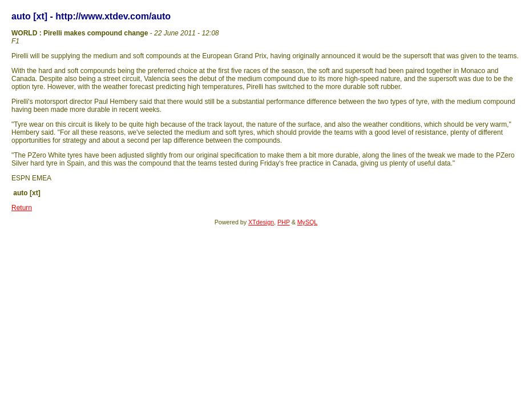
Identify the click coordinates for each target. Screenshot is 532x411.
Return (22, 208)
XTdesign (261, 222)
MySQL (308, 222)
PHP (284, 222)
